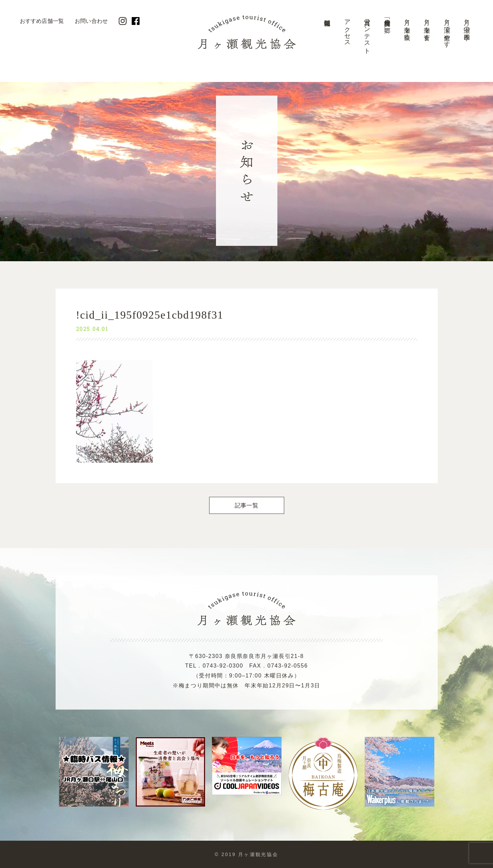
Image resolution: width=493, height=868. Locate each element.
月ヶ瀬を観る (407, 26)
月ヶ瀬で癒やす (447, 30)
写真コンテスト (367, 33)
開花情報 (327, 36)
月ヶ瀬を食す (427, 26)
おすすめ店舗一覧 (42, 21)
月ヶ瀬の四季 (467, 23)
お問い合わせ (91, 21)
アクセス (347, 30)
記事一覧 (246, 506)
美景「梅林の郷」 (387, 19)
